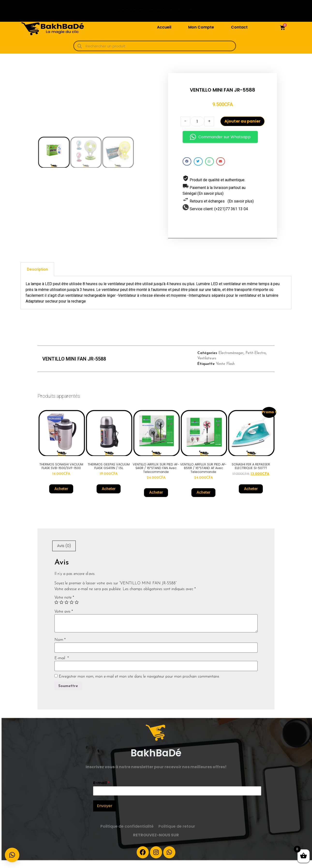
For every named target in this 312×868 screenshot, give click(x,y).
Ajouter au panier (242, 125)
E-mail (62, 665)
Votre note (64, 605)
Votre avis (64, 619)
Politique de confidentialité (127, 834)
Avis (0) (64, 553)
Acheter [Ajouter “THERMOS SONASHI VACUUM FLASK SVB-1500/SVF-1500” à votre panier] (61, 496)
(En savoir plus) (210, 197)
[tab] (37, 277)
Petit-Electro (256, 361)
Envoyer (105, 813)
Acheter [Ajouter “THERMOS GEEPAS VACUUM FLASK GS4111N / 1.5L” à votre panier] (109, 496)
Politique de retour (177, 834)
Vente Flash (225, 372)
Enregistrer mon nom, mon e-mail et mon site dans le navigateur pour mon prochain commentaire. (139, 684)
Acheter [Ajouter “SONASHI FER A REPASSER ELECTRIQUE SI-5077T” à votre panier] (251, 496)
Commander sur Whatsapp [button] (220, 141)
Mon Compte (201, 27)
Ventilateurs (207, 366)
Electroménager (231, 361)
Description (37, 277)
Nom (60, 647)
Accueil (164, 27)
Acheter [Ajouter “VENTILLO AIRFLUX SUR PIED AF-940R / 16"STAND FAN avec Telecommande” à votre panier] (156, 500)
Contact (239, 27)
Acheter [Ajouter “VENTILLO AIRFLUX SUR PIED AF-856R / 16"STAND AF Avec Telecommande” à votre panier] (204, 500)
